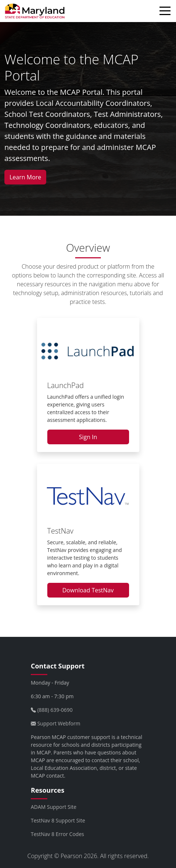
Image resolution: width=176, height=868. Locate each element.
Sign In (88, 437)
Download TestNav (88, 590)
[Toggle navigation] (167, 12)
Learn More (28, 177)
